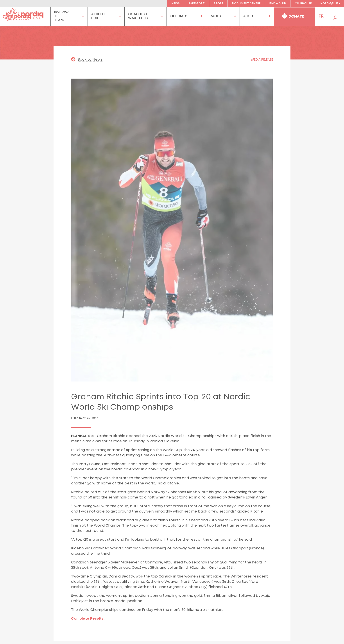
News (176, 4)
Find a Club (278, 4)
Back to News (90, 60)
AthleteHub (98, 16)
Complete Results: (88, 619)
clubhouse (303, 4)
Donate (293, 16)
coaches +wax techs (138, 16)
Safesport (197, 4)
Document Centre (246, 4)
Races (215, 16)
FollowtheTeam (61, 16)
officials (179, 16)
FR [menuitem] (321, 16)
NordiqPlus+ (330, 4)
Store (218, 4)
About (249, 16)
